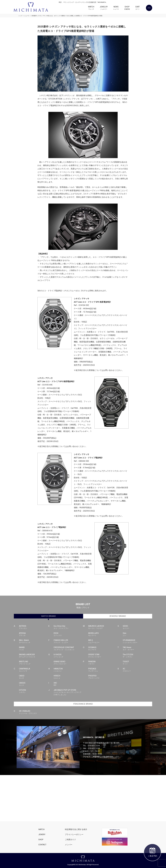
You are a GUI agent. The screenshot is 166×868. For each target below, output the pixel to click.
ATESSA (34, 634)
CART (138, 8)
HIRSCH (68, 677)
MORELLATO (103, 634)
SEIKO (137, 627)
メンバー (69, 845)
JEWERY (42, 834)
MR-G (103, 641)
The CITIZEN (137, 656)
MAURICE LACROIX (103, 627)
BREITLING (34, 663)
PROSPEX (103, 677)
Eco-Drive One (68, 627)
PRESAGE (103, 670)
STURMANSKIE (137, 641)
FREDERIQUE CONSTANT (68, 649)
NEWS (116, 8)
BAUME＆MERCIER (34, 656)
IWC (68, 684)
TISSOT (137, 663)
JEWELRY (104, 8)
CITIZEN (34, 691)
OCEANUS (103, 649)
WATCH (91, 8)
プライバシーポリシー (74, 834)
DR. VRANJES (34, 712)
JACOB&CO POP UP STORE (68, 692)
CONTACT (42, 845)
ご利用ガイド (70, 840)
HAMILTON (68, 670)
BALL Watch (34, 641)
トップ (20, 16)
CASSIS (34, 684)
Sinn (137, 634)
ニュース (27, 16)
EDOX (68, 634)
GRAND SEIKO (68, 663)
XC (137, 670)
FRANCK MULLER (68, 641)
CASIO (34, 677)
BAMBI (34, 649)
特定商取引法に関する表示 (76, 829)
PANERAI (103, 663)
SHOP (127, 8)
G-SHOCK (68, 656)
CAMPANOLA (34, 670)
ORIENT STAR (103, 656)
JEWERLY (118, 616)
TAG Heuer (137, 649)
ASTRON (34, 627)
